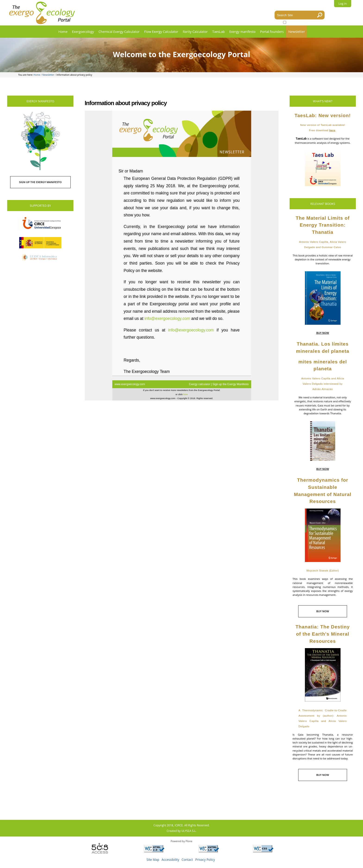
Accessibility (170, 860)
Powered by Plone (181, 841)
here (332, 130)
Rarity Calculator (195, 32)
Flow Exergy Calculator (161, 32)
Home (63, 32)
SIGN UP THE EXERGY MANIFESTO (40, 182)
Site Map (153, 860)
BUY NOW (323, 333)
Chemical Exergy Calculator (119, 32)
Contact (187, 860)
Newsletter (296, 32)
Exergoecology (83, 32)
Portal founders (272, 32)
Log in (343, 3)
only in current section (301, 22)
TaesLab (219, 32)
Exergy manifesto (243, 32)
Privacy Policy (205, 860)
